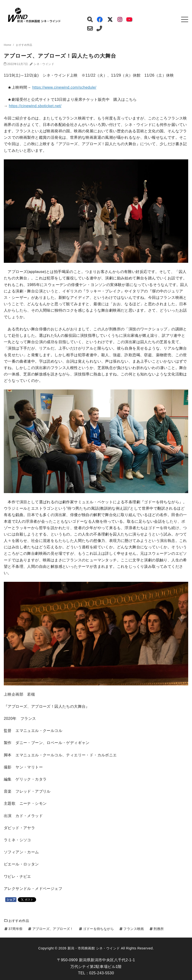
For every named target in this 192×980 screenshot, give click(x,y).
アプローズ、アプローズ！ (50, 929)
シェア (11, 900)
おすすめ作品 (16, 921)
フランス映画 (131, 929)
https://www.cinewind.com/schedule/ (64, 87)
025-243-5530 (101, 973)
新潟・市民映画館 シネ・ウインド (94, 948)
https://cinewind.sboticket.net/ (35, 106)
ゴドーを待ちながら (96, 929)
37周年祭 (13, 929)
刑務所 (156, 929)
